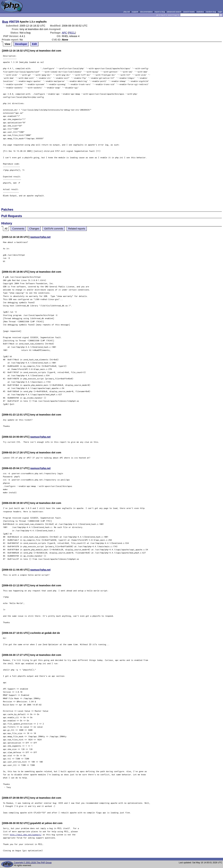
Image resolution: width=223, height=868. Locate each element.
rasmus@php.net (40, 237)
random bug (211, 12)
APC (64, 33)
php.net (127, 12)
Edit (34, 44)
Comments (18, 229)
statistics (200, 12)
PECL (72, 33)
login (220, 12)
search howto (189, 12)
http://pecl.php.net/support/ (26, 835)
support (135, 12)
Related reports (77, 229)
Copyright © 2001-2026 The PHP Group (33, 863)
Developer (21, 44)
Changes (34, 229)
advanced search (174, 12)
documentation (146, 12)
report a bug (160, 12)
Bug (5, 22)
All (6, 229)
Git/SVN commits (54, 229)
